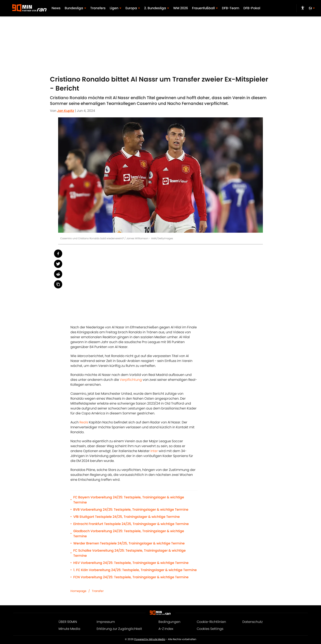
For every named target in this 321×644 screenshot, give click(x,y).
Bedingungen (169, 622)
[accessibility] (303, 8)
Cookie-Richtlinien (211, 622)
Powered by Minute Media (150, 639)
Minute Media (69, 629)
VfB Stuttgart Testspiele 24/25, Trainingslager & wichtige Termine (127, 517)
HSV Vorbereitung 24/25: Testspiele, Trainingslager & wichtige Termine (131, 563)
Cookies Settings (210, 629)
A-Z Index (166, 629)
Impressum (106, 622)
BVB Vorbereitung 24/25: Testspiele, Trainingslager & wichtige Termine (131, 510)
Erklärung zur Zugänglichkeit (119, 629)
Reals (84, 422)
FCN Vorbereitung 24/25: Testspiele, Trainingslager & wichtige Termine (131, 577)
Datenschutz (253, 622)
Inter (154, 451)
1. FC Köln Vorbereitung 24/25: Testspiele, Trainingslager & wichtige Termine (135, 570)
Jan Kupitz (66, 111)
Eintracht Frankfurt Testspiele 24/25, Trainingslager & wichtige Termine (131, 524)
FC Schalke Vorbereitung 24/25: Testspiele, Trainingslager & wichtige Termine (129, 553)
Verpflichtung (131, 380)
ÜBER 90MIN (68, 622)
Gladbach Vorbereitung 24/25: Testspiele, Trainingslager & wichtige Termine (129, 534)
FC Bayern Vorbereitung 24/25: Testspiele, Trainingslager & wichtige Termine (129, 500)
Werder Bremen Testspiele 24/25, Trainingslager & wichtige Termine (129, 543)
